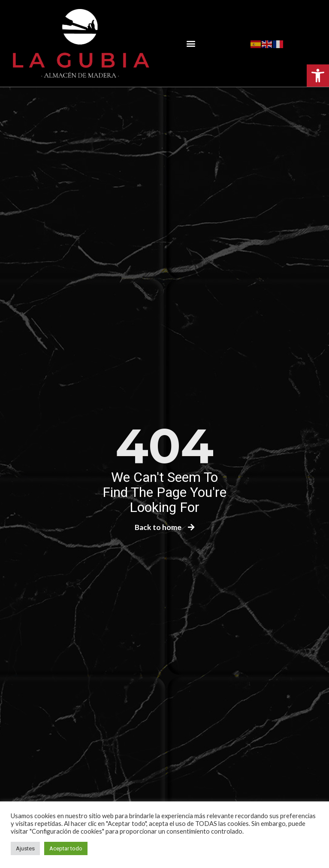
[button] (318, 76)
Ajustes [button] (25, 848)
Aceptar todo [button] (66, 848)
